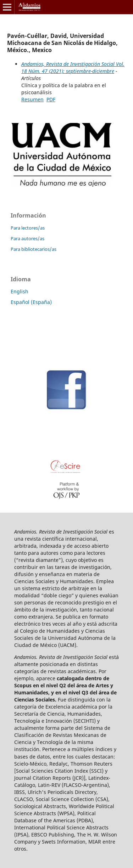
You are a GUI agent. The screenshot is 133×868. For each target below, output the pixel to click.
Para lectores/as (28, 228)
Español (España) (31, 302)
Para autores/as (27, 238)
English (20, 291)
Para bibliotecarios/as (34, 249)
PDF (51, 99)
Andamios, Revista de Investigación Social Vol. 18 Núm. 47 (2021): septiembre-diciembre (73, 67)
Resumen (32, 99)
